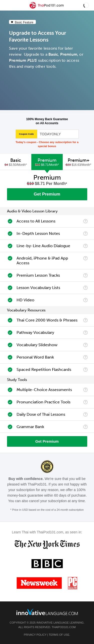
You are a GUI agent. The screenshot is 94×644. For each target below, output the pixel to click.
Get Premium (47, 194)
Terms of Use (59, 635)
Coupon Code (26, 134)
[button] (86, 5)
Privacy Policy (35, 635)
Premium (47, 162)
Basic (16, 162)
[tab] (16, 162)
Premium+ (78, 162)
